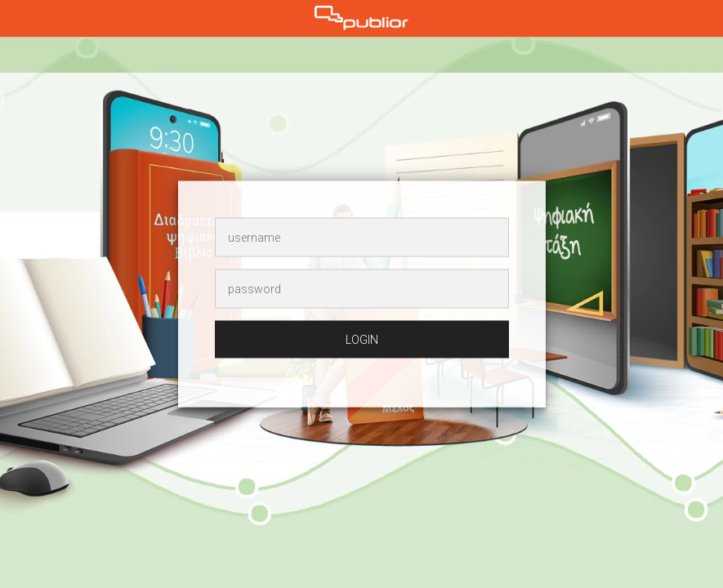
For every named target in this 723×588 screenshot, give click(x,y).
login (362, 340)
